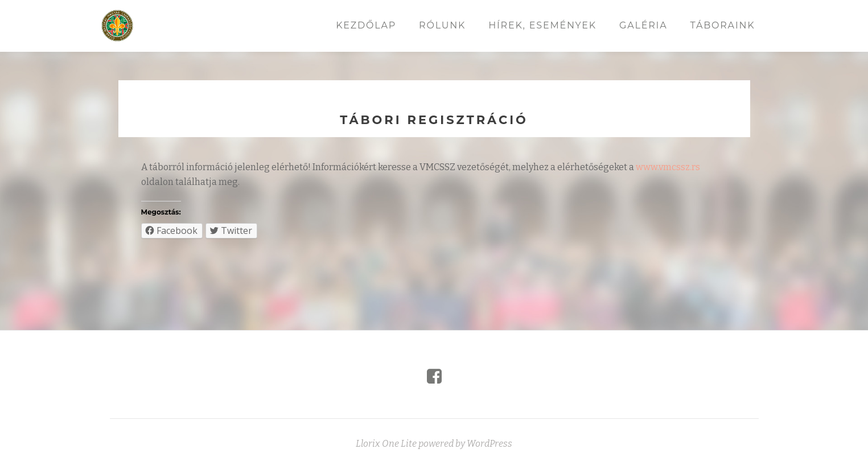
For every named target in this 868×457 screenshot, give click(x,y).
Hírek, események (542, 25)
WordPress (489, 444)
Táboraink (722, 25)
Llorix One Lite (387, 444)
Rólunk (442, 25)
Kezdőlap (366, 25)
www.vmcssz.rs (668, 167)
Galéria (643, 25)
